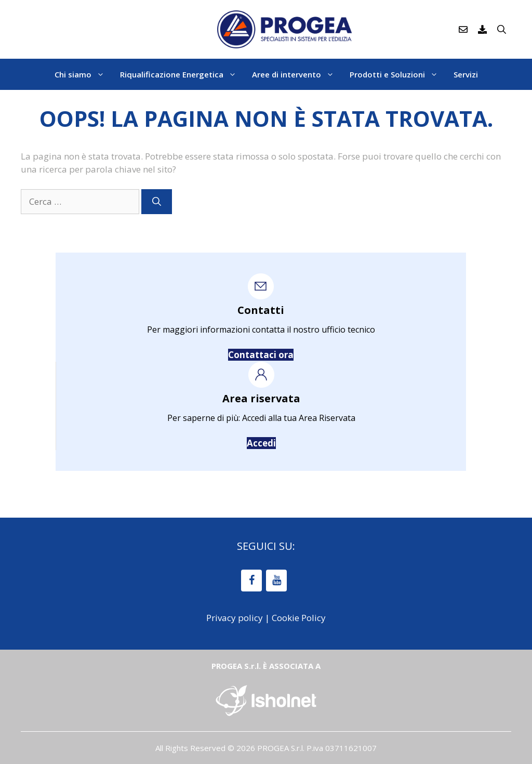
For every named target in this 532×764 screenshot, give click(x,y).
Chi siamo (83, 74)
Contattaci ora (261, 355)
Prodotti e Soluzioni (398, 74)
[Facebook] (251, 581)
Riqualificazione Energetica (182, 74)
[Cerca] (157, 202)
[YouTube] (276, 581)
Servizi (466, 74)
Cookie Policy (299, 618)
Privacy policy (235, 618)
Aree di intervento (297, 74)
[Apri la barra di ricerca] (502, 30)
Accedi (261, 443)
